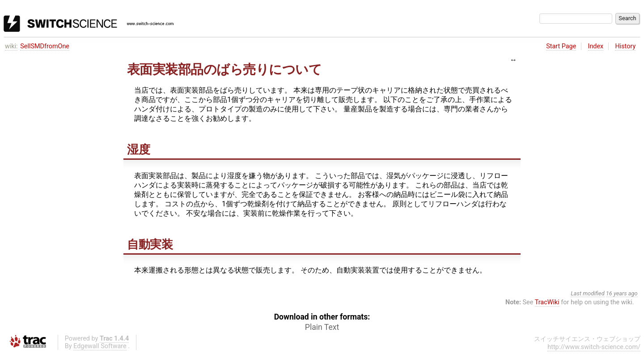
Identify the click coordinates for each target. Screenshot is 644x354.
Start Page (561, 46)
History (625, 46)
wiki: (11, 46)
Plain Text (322, 327)
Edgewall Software (100, 346)
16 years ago (622, 293)
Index (596, 46)
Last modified (588, 293)
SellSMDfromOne (45, 46)
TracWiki (547, 302)
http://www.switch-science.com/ (594, 347)
